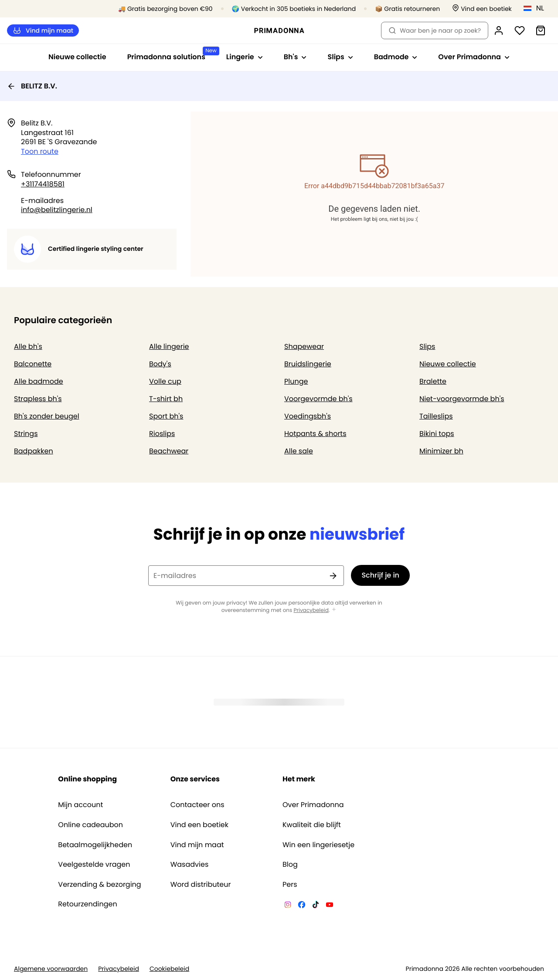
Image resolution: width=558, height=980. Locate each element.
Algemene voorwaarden (51, 969)
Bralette (433, 381)
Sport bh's (166, 416)
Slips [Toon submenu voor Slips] (340, 57)
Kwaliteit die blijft (312, 825)
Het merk (299, 779)
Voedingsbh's (308, 416)
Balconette (33, 364)
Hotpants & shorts (315, 434)
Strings (26, 434)
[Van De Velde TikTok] (316, 906)
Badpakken (34, 451)
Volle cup (165, 381)
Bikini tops (437, 434)
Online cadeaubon (90, 825)
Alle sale (299, 451)
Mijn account (80, 805)
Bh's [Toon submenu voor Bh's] (295, 57)
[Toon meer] (334, 610)
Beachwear (169, 451)
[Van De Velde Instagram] (288, 906)
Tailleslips (436, 416)
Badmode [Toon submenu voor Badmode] (396, 57)
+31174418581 (43, 184)
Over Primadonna (313, 805)
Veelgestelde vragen (94, 865)
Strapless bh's (38, 399)
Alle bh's (28, 346)
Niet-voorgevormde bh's (462, 399)
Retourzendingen (87, 904)
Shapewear (304, 346)
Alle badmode (39, 381)
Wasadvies (190, 865)
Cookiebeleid (169, 969)
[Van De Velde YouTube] (330, 906)
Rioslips (162, 434)
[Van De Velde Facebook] (302, 906)
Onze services (195, 779)
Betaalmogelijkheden (95, 845)
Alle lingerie (169, 346)
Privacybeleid (311, 610)
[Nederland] (537, 8)
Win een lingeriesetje (318, 845)
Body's (160, 364)
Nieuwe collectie (77, 57)
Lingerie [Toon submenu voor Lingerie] (245, 57)
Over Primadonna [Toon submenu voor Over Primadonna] (474, 57)
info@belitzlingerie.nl (57, 210)
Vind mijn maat (43, 31)
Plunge (296, 381)
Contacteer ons (197, 805)
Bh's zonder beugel (47, 416)
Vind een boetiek (199, 825)
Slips (427, 346)
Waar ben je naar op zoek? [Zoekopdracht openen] (435, 30)
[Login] (499, 30)
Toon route (40, 151)
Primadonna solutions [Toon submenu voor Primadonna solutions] (172, 54)
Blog (290, 865)
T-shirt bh (166, 399)
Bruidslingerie (308, 364)
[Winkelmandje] (541, 30)
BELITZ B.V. (32, 86)
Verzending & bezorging (99, 885)
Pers (290, 885)
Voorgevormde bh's (318, 399)
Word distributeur (201, 885)
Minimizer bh (441, 451)
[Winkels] (482, 9)
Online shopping (87, 779)
